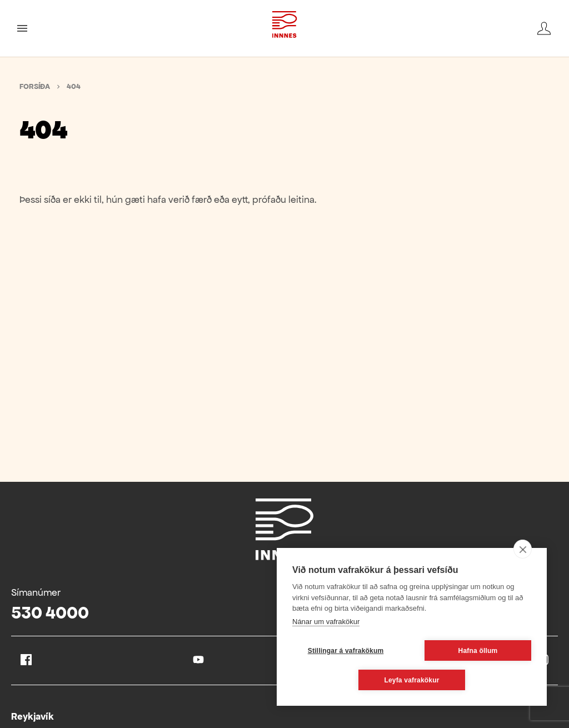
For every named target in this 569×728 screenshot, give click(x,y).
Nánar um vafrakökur (326, 622)
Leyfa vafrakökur (411, 680)
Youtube (198, 660)
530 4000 (50, 613)
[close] (523, 549)
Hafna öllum (478, 651)
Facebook (26, 660)
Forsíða (35, 86)
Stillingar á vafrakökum (346, 651)
